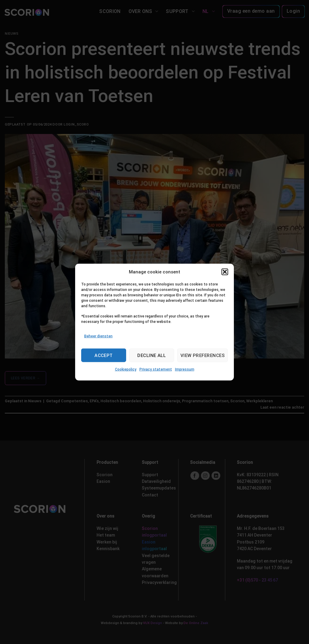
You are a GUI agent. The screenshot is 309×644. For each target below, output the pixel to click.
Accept (104, 355)
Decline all (151, 355)
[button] (225, 272)
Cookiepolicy (126, 369)
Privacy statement (156, 369)
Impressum (185, 369)
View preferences (202, 355)
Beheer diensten (98, 336)
